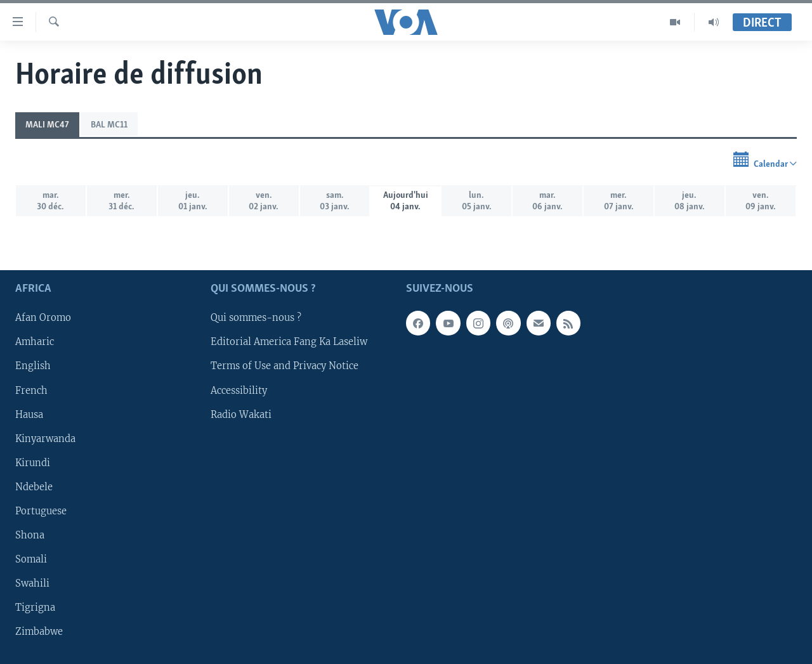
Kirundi (33, 462)
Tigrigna (35, 608)
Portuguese (41, 511)
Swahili (32, 583)
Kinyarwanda (45, 438)
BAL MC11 (109, 125)
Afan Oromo (43, 318)
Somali (31, 559)
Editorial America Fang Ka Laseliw (289, 342)
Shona (30, 535)
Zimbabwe (39, 632)
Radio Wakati (241, 414)
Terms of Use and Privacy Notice (285, 366)
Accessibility (239, 390)
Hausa (29, 414)
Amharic (35, 342)
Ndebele (34, 487)
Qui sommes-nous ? (256, 318)
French (31, 390)
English (33, 366)
